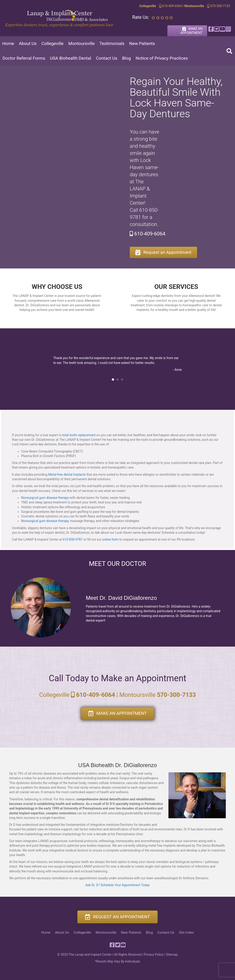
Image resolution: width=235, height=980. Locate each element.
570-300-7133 (218, 6)
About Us (28, 43)
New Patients (142, 43)
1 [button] (113, 380)
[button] (211, 29)
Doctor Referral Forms (24, 58)
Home (8, 43)
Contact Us (107, 58)
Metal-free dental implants (67, 475)
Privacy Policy (154, 955)
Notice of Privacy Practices (162, 58)
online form (110, 539)
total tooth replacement (79, 435)
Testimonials (112, 43)
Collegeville (53, 43)
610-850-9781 (73, 539)
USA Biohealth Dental (71, 58)
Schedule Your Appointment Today (125, 885)
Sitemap (172, 955)
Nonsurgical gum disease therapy (45, 498)
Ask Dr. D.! (93, 885)
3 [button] (122, 380)
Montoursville (82, 43)
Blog (126, 58)
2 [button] (117, 380)
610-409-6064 (170, 6)
